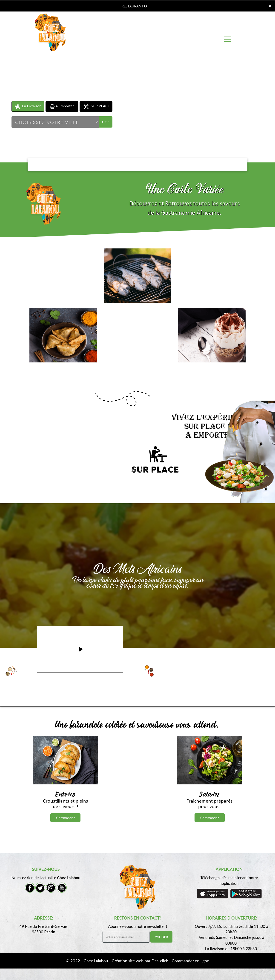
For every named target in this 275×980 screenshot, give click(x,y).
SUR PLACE (96, 106)
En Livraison (28, 106)
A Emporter (62, 106)
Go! (105, 122)
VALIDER (162, 937)
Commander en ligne (190, 961)
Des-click (160, 961)
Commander (65, 818)
